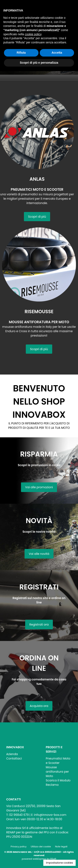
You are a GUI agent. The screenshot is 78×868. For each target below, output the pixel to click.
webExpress (39, 859)
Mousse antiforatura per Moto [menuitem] (57, 772)
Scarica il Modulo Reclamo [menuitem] (58, 783)
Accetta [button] (57, 53)
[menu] (19, 755)
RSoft (53, 859)
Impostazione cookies (59, 863)
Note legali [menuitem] (61, 847)
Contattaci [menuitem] (14, 758)
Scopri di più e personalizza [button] (39, 63)
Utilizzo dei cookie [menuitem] (41, 847)
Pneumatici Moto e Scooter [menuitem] (58, 761)
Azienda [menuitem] (12, 754)
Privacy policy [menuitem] (19, 847)
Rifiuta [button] (21, 53)
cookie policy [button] (33, 34)
